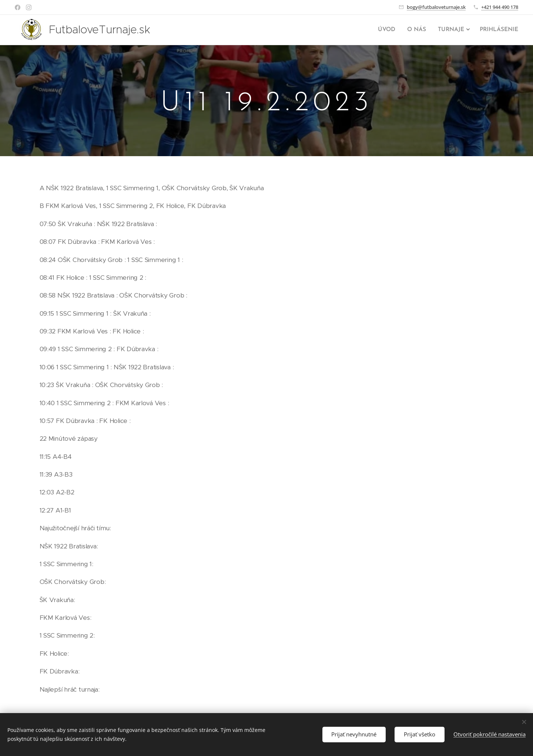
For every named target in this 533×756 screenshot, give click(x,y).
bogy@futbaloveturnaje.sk (436, 7)
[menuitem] (392, 30)
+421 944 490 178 (500, 7)
